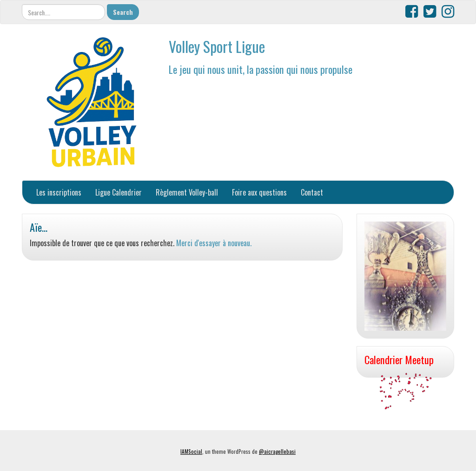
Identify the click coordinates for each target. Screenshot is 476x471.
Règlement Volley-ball (187, 192)
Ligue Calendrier (119, 192)
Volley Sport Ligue (217, 46)
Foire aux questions (259, 192)
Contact (312, 192)
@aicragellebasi (277, 451)
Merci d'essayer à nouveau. (214, 243)
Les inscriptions (59, 192)
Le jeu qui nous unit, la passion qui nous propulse (261, 69)
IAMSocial (191, 451)
